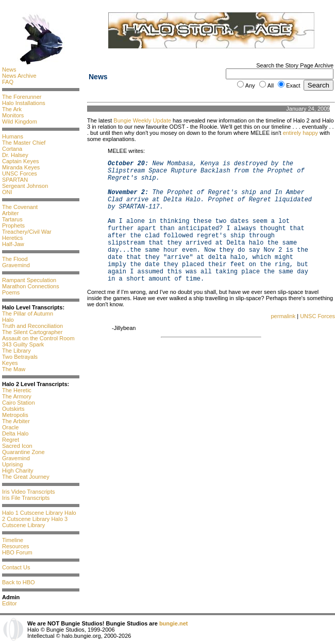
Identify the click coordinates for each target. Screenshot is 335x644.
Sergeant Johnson (25, 186)
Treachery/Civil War (27, 232)
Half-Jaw (13, 244)
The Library (16, 351)
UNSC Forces (20, 173)
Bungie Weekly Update (142, 120)
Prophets (13, 225)
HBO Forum (17, 552)
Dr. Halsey (15, 155)
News (9, 69)
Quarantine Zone (23, 452)
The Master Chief (24, 143)
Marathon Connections (31, 286)
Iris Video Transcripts (29, 492)
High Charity (18, 471)
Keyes (10, 363)
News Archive (19, 76)
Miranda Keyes (21, 167)
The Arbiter (16, 421)
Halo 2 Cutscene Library (39, 516)
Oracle (10, 427)
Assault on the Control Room (38, 338)
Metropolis (15, 415)
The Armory (17, 396)
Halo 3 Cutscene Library (35, 522)
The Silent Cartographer (32, 332)
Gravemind (16, 265)
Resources (16, 546)
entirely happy (301, 133)
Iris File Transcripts (26, 498)
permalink (283, 316)
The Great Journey (26, 477)
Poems (11, 292)
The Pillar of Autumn (28, 314)
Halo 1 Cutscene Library (32, 513)
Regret (11, 440)
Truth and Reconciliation (32, 326)
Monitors (13, 115)
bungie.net (174, 623)
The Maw (14, 369)
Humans (13, 136)
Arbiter (10, 213)
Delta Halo (15, 433)
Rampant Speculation (29, 280)
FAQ (8, 82)
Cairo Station (19, 403)
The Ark (12, 109)
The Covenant (20, 207)
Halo (8, 320)
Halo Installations (24, 103)
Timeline (13, 540)
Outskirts (13, 409)
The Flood (15, 259)
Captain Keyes (21, 161)
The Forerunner (22, 97)
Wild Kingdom (20, 121)
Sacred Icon (17, 446)
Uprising (12, 464)
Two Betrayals (20, 357)
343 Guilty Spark (23, 344)
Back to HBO (19, 582)
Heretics (12, 238)
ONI (7, 192)
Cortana (12, 149)
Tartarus (12, 219)
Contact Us (16, 567)
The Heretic (17, 390)
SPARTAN (15, 180)
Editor (10, 603)
